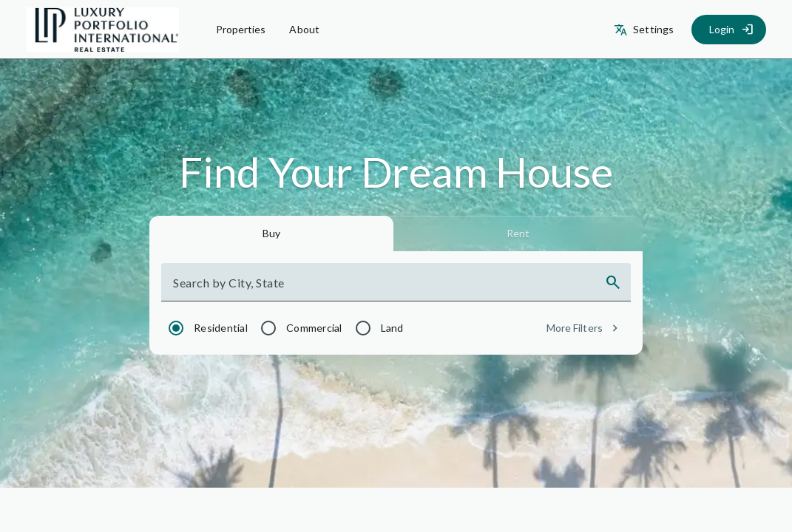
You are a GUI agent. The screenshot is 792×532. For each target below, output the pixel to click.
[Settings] (645, 30)
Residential (221, 328)
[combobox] (383, 288)
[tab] (271, 233)
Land (392, 328)
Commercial (314, 328)
